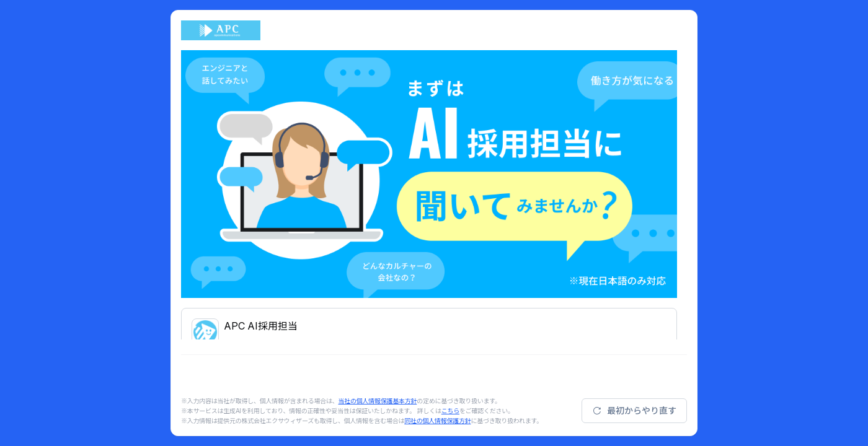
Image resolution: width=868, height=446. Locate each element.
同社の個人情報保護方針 (437, 421)
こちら (450, 411)
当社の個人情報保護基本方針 (378, 401)
